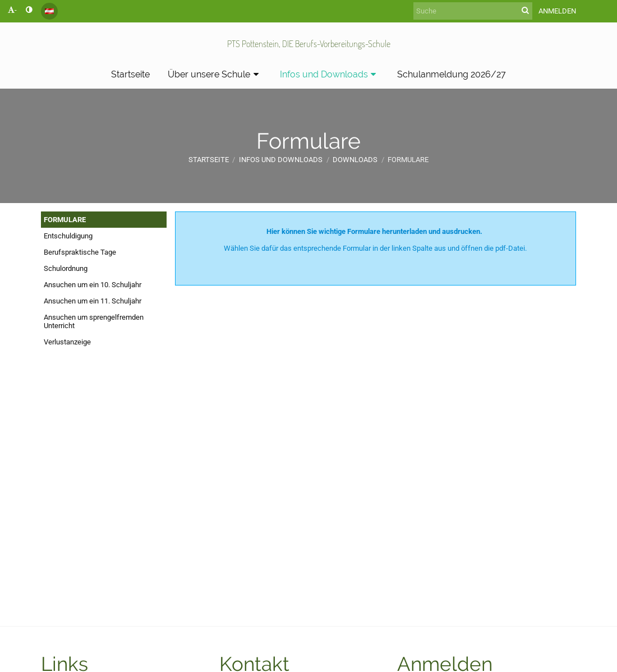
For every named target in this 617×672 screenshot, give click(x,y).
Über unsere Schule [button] (215, 74)
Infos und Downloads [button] (330, 74)
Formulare (408, 160)
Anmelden (557, 11)
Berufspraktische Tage (80, 252)
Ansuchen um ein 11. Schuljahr (93, 301)
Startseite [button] (130, 74)
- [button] (12, 10)
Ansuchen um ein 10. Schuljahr (93, 285)
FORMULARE (65, 220)
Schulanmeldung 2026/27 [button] (452, 74)
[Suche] (473, 11)
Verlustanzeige (67, 342)
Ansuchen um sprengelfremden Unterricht (94, 321)
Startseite (209, 160)
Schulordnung (66, 268)
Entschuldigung (68, 236)
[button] (49, 11)
